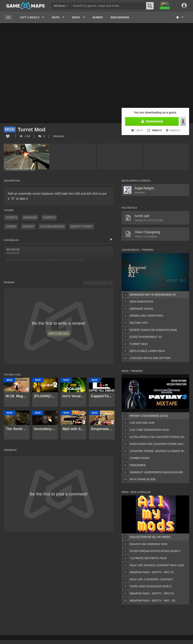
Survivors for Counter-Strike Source (159, 444)
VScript (28, 226)
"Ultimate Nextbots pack (148, 558)
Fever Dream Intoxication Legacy (155, 551)
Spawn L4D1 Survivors (146, 316)
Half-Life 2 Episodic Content (151, 579)
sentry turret (82, 226)
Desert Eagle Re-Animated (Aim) (153, 330)
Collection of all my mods (150, 537)
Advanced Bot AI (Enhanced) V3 (153, 295)
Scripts (11, 217)
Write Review (59, 334)
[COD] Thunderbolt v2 (146, 337)
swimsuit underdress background (156, 472)
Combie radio (140, 458)
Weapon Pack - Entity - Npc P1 (152, 572)
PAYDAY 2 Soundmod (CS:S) (149, 416)
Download (152, 121)
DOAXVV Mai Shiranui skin (148, 544)
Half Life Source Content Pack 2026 (157, 565)
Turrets (49, 217)
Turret (11, 226)
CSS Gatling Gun (142, 423)
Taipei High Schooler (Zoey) (151, 586)
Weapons (30, 217)
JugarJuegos (144, 188)
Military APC (139, 323)
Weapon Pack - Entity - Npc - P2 (153, 601)
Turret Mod (139, 344)
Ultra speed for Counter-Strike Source (159, 437)
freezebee (138, 465)
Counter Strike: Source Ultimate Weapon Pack (159, 451)
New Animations (141, 302)
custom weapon (52, 226)
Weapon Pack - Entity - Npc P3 (152, 593)
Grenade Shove (141, 309)
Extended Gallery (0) (20, 169)
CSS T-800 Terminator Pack (149, 430)
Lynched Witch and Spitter (150, 358)
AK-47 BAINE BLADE (143, 479)
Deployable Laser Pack (147, 351)
